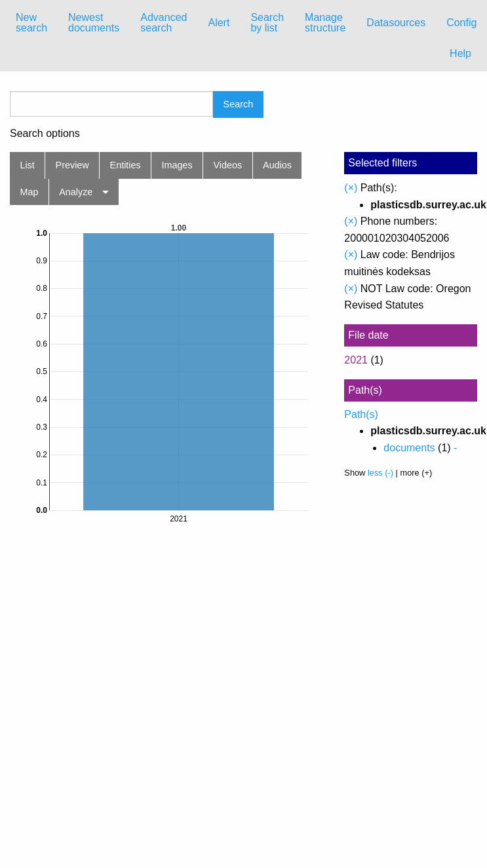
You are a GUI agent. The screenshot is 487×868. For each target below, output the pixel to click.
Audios (277, 165)
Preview (72, 165)
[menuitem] (31, 23)
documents (409, 448)
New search (31, 23)
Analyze (76, 192)
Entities (126, 165)
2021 (356, 360)
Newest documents (94, 23)
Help (460, 53)
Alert (219, 23)
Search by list (267, 23)
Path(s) (361, 414)
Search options (45, 134)
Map (29, 192)
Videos (228, 165)
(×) (351, 188)
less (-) (380, 473)
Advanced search (164, 23)
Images (177, 165)
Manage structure (325, 23)
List (27, 165)
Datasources (396, 23)
